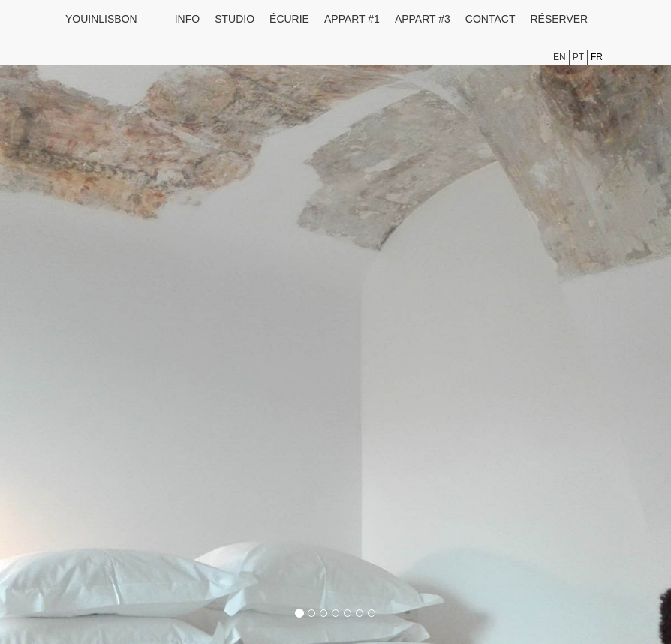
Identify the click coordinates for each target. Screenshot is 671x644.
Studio (235, 19)
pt (578, 57)
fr (597, 57)
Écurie (289, 19)
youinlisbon (101, 19)
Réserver (559, 19)
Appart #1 (352, 19)
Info (187, 19)
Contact (490, 19)
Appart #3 (423, 19)
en (560, 57)
